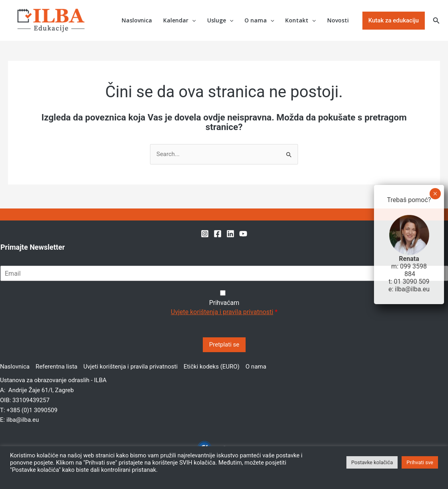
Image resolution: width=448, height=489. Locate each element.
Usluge (220, 21)
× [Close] (435, 194)
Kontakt (300, 21)
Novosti (338, 20)
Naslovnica (137, 20)
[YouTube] (243, 234)
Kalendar (179, 21)
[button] (394, 21)
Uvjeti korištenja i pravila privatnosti (130, 367)
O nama (259, 21)
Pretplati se (224, 345)
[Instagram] (205, 234)
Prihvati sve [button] (420, 462)
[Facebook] (218, 234)
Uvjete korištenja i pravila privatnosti (222, 312)
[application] (192, 21)
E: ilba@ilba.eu (19, 420)
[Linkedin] (230, 234)
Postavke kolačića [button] (372, 462)
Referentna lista (57, 367)
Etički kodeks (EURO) (212, 367)
